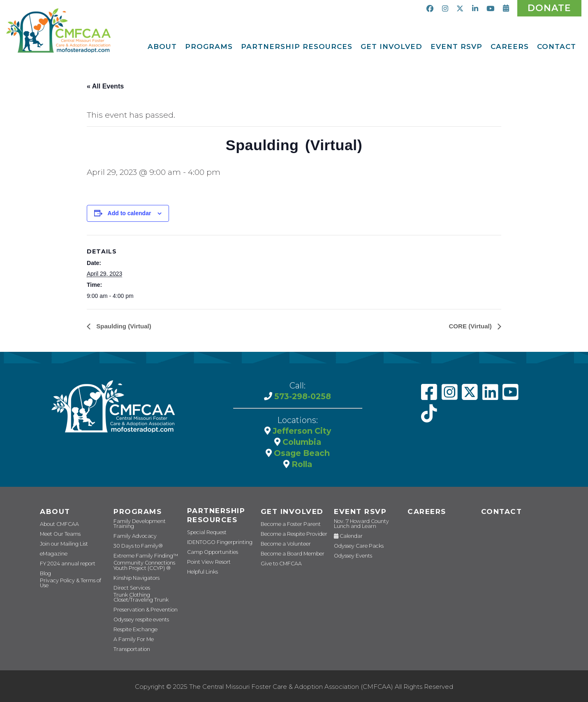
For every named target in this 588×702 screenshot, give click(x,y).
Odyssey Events (351, 558)
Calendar (346, 538)
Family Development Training (146, 527)
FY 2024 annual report (65, 566)
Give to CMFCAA (278, 566)
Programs (136, 514)
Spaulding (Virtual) (125, 329)
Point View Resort (206, 567)
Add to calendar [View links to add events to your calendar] (130, 216)
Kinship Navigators (134, 578)
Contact (500, 514)
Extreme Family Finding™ (142, 557)
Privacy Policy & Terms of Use (71, 586)
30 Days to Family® (134, 547)
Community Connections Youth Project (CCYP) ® (141, 565)
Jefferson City (301, 434)
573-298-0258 (302, 399)
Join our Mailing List (62, 547)
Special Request (205, 537)
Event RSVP (359, 514)
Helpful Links (202, 577)
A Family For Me (131, 638)
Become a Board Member (288, 557)
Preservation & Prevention (141, 608)
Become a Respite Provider (289, 537)
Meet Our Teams (58, 537)
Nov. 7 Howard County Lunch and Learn (366, 526)
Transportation (130, 648)
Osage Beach (301, 455)
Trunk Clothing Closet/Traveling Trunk (138, 596)
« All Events (105, 86)
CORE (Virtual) (470, 329)
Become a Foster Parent (286, 527)
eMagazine (52, 557)
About (54, 514)
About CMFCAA (57, 527)
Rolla (301, 466)
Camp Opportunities (209, 557)
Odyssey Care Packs (355, 548)
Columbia (301, 444)
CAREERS (426, 514)
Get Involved (290, 514)
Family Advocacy (132, 537)
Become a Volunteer (283, 547)
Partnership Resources (215, 519)
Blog (45, 576)
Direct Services (130, 587)
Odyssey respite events (138, 618)
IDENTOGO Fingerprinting (216, 547)
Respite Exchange (133, 628)
